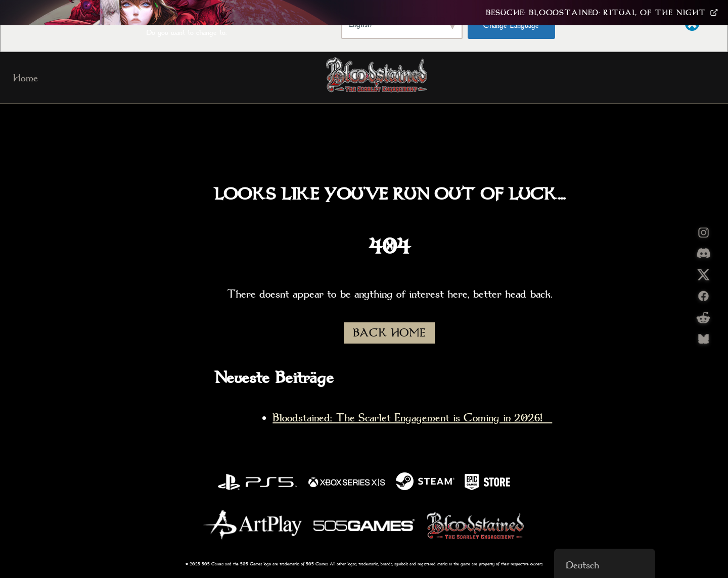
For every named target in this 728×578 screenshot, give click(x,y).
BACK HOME (389, 333)
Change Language (511, 25)
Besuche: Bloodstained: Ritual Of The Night (602, 13)
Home (25, 78)
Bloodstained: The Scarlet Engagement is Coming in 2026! (412, 418)
